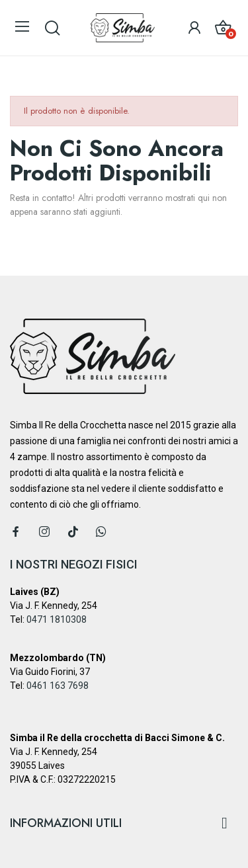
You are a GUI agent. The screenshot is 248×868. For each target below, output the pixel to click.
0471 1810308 (57, 619)
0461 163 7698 (58, 686)
